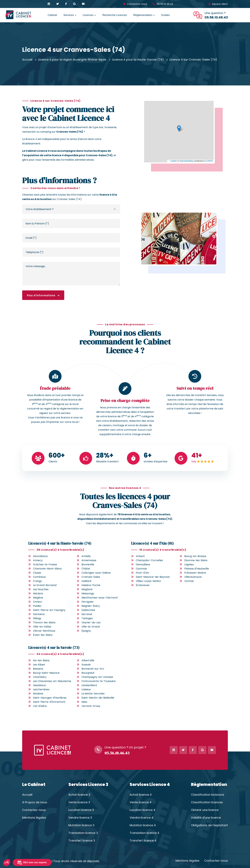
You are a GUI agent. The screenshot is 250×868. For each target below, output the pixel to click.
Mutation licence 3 (81, 825)
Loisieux (86, 689)
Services (69, 15)
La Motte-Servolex (93, 694)
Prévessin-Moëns (195, 573)
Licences (88, 15)
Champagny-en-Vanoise (97, 677)
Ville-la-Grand (91, 627)
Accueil (27, 60)
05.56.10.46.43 (165, 4)
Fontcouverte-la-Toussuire (99, 681)
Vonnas (189, 581)
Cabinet (52, 15)
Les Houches (41, 589)
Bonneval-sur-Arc (93, 669)
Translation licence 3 (83, 833)
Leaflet (172, 161)
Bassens (38, 669)
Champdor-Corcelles (149, 560)
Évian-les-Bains (43, 635)
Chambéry (40, 677)
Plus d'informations (43, 295)
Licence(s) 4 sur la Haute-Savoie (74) (60, 543)
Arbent (140, 556)
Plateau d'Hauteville (197, 569)
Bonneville (88, 564)
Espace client (220, 4)
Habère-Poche (91, 585)
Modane (38, 694)
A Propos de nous (35, 802)
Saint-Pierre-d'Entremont (49, 702)
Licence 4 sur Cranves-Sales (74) (193, 60)
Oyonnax (141, 569)
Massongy (88, 593)
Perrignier (88, 602)
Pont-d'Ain (142, 573)
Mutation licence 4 (143, 825)
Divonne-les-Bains (196, 560)
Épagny (86, 631)
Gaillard (86, 581)
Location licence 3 (81, 810)
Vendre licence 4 (142, 818)
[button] (179, 128)
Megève (38, 598)
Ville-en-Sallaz (42, 627)
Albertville (88, 660)
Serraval (87, 614)
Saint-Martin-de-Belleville (98, 698)
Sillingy (37, 618)
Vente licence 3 (79, 802)
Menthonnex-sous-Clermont (100, 598)
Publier (37, 606)
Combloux (39, 577)
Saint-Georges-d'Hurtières (50, 698)
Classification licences (207, 802)
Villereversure (193, 577)
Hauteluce (39, 685)
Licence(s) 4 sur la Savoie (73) (54, 647)
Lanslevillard (89, 685)
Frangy (37, 581)
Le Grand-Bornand (45, 585)
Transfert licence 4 (143, 841)
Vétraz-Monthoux (44, 631)
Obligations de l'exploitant (209, 825)
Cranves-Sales (91, 577)
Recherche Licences (115, 15)
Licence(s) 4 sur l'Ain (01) (152, 543)
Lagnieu (189, 564)
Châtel (86, 569)
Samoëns (39, 614)
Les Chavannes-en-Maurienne (52, 681)
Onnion (37, 602)
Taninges (87, 618)
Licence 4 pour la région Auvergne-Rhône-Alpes (72, 60)
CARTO (210, 161)
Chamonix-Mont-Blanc (48, 569)
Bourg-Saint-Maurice (46, 673)
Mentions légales (34, 818)
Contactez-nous (137, 4)
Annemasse (89, 560)
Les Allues (39, 665)
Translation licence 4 (144, 833)
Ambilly (86, 556)
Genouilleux (143, 564)
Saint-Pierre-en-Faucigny (49, 610)
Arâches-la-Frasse (45, 564)
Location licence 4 (142, 810)
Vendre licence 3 (80, 818)
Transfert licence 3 (82, 841)
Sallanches (88, 610)
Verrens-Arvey (91, 706)
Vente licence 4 (141, 802)
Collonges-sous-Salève (96, 573)
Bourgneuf (88, 673)
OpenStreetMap (186, 161)
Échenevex (143, 585)
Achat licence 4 (141, 795)
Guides (165, 15)
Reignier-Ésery (91, 606)
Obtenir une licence (205, 810)
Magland (87, 589)
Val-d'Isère (40, 706)
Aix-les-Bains (41, 660)
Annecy (38, 560)
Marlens (38, 593)
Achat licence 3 (79, 795)
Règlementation (143, 15)
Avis (194, 461)
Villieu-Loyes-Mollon (148, 581)
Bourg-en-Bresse (195, 556)
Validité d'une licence (206, 818)
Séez (84, 702)
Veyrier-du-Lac (91, 622)
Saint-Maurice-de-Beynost (153, 577)
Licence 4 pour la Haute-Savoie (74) (138, 60)
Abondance (40, 556)
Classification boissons (208, 795)
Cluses (37, 573)
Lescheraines (41, 689)
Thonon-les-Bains (44, 622)
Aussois (86, 665)
